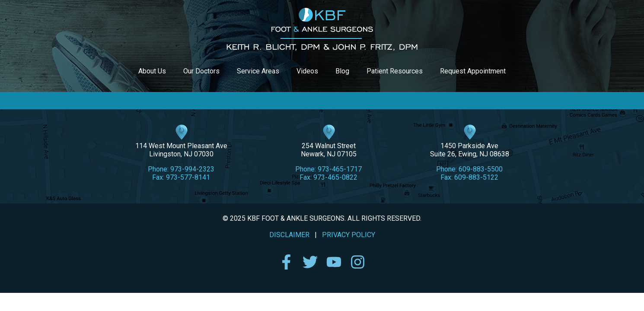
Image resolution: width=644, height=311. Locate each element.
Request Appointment (473, 71)
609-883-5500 (481, 169)
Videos (307, 71)
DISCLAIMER (289, 235)
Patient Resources (395, 71)
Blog (342, 71)
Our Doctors (201, 71)
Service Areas (258, 71)
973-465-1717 (340, 169)
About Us (152, 71)
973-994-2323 (192, 169)
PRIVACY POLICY (349, 235)
